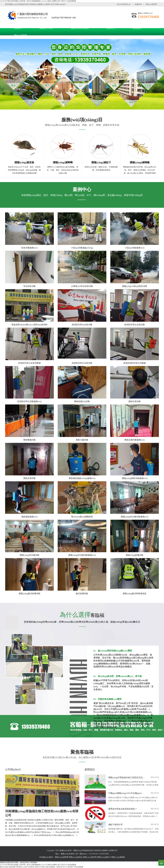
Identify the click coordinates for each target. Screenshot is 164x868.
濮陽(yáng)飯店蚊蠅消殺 (29, 594)
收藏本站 (138, 4)
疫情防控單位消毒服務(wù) (29, 401)
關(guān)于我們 (46, 28)
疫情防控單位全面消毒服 (29, 363)
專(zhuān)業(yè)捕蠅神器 (82, 517)
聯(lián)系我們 (151, 4)
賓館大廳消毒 (82, 440)
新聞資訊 (137, 28)
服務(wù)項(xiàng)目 (80, 28)
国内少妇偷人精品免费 (8, 867)
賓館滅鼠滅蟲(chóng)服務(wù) (82, 478)
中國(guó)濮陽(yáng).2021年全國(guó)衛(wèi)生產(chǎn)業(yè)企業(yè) (127, 793)
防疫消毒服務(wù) (29, 248)
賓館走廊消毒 (29, 478)
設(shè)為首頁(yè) (124, 4)
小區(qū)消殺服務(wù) (135, 248)
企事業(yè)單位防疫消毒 (82, 286)
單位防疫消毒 (29, 286)
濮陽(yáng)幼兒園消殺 (29, 555)
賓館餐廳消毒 (29, 440)
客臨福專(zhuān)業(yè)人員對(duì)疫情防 (29, 325)
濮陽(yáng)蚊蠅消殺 (135, 555)
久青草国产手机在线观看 (75, 867)
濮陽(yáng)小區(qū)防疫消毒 (135, 286)
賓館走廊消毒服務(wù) (135, 440)
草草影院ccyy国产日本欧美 (25, 867)
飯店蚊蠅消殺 (82, 594)
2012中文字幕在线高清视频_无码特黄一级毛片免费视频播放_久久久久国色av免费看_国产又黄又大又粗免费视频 (38, 1)
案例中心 (111, 28)
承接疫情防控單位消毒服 (135, 363)
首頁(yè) (18, 28)
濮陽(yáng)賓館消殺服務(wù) (135, 478)
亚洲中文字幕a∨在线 (42, 867)
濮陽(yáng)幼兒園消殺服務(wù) (135, 517)
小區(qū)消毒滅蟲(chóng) (82, 248)
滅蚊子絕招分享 (115, 825)
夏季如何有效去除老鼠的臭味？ (123, 809)
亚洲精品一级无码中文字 (57, 867)
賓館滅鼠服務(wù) (29, 517)
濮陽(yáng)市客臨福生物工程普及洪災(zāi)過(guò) (127, 777)
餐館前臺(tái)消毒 (82, 401)
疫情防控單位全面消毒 (82, 325)
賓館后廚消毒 (135, 401)
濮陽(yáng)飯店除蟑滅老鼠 (135, 594)
